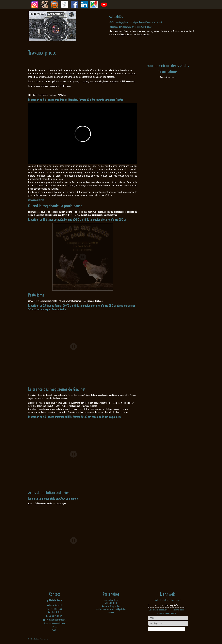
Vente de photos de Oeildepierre (168, 600)
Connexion (166, 629)
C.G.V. (54, 630)
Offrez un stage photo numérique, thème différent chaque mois (136, 22)
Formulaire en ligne (168, 77)
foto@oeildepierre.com (54, 620)
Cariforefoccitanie (111, 600)
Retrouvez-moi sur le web (54, 623)
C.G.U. (54, 627)
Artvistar (111, 612)
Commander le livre (36, 200)
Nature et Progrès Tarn (111, 606)
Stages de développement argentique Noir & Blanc (131, 27)
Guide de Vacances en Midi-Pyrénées (111, 609)
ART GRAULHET (111, 603)
